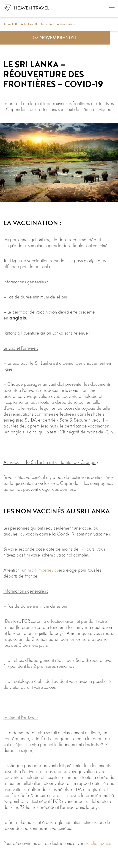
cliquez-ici (100, 843)
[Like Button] (8, 860)
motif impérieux (42, 570)
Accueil (8, 24)
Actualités (27, 24)
